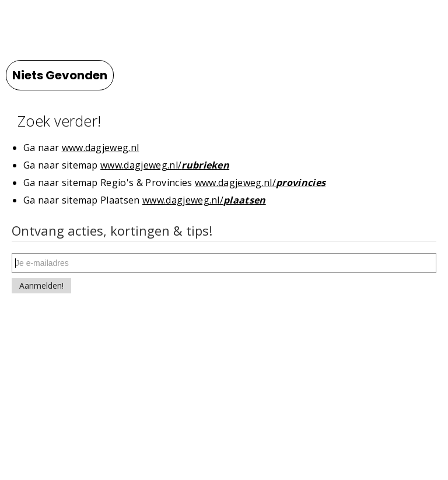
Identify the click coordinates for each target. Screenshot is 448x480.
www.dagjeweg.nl (101, 148)
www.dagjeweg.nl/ (165, 165)
